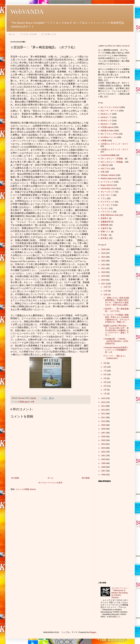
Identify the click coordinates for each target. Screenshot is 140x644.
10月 (106, 294)
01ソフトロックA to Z (110, 107)
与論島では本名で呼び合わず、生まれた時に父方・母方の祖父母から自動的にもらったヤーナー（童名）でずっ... (116, 330)
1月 (105, 394)
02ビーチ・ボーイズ (110, 111)
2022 (104, 265)
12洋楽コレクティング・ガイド (114, 144)
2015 (104, 402)
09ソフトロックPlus (110, 134)
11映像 (104, 140)
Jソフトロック (107, 182)
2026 (104, 249)
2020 (104, 272)
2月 (105, 390)
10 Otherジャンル (108, 137)
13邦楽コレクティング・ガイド (114, 149)
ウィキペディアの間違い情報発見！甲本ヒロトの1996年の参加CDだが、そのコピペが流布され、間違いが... (116, 318)
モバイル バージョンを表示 (50, 483)
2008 (104, 429)
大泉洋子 (105, 228)
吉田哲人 (105, 218)
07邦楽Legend (24, 402)
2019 (104, 276)
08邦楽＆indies (107, 131)
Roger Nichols (107, 185)
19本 (32, 402)
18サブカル (106, 168)
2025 (104, 253)
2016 (104, 398)
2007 (104, 433)
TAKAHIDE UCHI (108, 188)
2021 (104, 268)
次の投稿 (15, 478)
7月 (105, 371)
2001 (104, 455)
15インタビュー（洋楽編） (113, 158)
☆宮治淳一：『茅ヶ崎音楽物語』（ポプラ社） (116, 310)
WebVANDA (27, 12)
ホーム (12, 34)
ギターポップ (107, 195)
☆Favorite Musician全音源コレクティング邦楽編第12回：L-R (116, 350)
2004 (104, 444)
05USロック (106, 120)
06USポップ (106, 124)
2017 (104, 284)
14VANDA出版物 (108, 155)
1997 (104, 471)
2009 (104, 425)
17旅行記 (105, 165)
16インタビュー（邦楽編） (113, 162)
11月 (106, 291)
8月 (105, 367)
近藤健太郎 (106, 222)
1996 (104, 474)
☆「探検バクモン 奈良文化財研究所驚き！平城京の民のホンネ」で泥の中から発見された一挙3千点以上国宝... (116, 301)
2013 (104, 410)
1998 (104, 467)
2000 (104, 459)
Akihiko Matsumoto (109, 178)
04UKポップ (106, 117)
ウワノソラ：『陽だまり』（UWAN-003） (115, 357)
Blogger (93, 632)
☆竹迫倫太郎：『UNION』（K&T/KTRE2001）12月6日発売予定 (116, 341)
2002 (104, 452)
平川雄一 (105, 235)
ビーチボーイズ (49, 34)
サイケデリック (107, 202)
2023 (104, 261)
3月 (105, 386)
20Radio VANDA (108, 175)
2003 (104, 448)
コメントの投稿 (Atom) (26, 489)
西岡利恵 (105, 225)
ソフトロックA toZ (28, 34)
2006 (104, 436)
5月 (105, 378)
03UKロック (106, 114)
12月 (106, 287)
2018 (104, 280)
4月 (105, 382)
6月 (105, 374)
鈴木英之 (105, 238)
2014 (104, 406)
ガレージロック (107, 192)
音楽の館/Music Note (110, 215)
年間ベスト (106, 232)
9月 (105, 363)
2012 (104, 413)
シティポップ (107, 205)
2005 (104, 440)
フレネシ (105, 208)
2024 (104, 257)
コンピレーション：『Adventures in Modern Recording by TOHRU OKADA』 (120, 593)
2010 (104, 421)
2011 (104, 417)
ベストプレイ (107, 212)
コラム (104, 198)
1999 (104, 463)
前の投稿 (86, 478)
